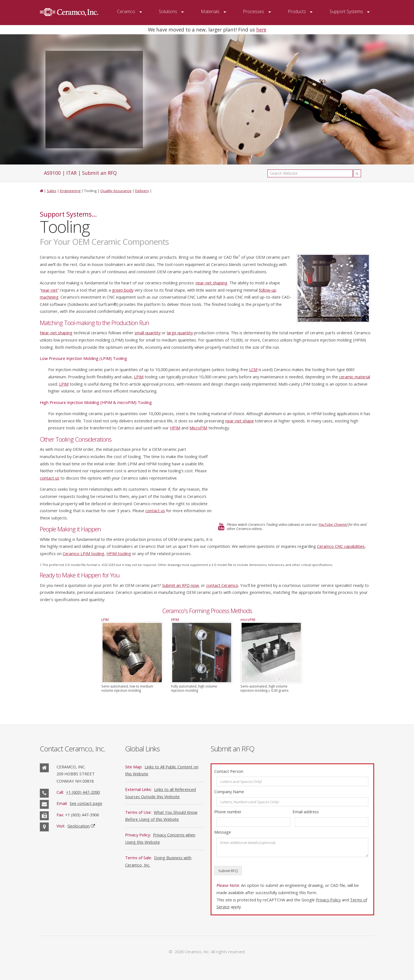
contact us (50, 478)
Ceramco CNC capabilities (341, 546)
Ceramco (126, 11)
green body (123, 290)
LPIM (139, 377)
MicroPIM (198, 428)
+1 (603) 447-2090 (83, 792)
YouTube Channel (333, 524)
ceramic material (355, 377)
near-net (49, 290)
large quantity (180, 333)
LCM (253, 369)
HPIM (175, 428)
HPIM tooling (119, 553)
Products (297, 11)
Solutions (168, 11)
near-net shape (240, 421)
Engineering (70, 191)
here (261, 30)
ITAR (71, 173)
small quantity (148, 333)
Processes (254, 11)
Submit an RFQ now (180, 585)
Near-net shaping (56, 333)
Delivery (142, 191)
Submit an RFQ (99, 173)
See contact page (86, 803)
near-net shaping (211, 283)
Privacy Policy (328, 900)
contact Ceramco (222, 585)
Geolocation (79, 826)
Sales (52, 191)
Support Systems (346, 11)
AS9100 (52, 173)
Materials (210, 11)
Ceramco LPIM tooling (83, 553)
